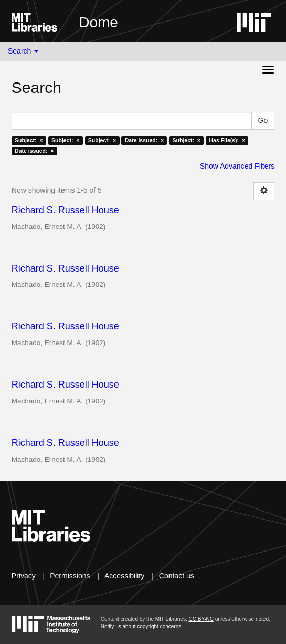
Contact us (177, 576)
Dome (98, 22)
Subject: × (29, 140)
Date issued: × (144, 140)
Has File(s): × (227, 140)
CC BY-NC (201, 619)
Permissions (70, 576)
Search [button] (23, 51)
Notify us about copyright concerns (141, 626)
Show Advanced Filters (237, 166)
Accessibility (124, 576)
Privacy (24, 576)
